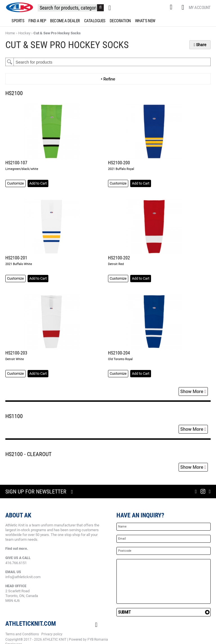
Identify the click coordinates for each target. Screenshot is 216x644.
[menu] (108, 21)
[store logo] (19, 7)
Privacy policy (52, 634)
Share (200, 45)
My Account (200, 8)
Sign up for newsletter (36, 492)
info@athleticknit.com (23, 577)
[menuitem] (17, 21)
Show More (193, 391)
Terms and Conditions (22, 634)
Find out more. (17, 549)
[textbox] (112, 62)
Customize (15, 183)
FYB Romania (98, 639)
